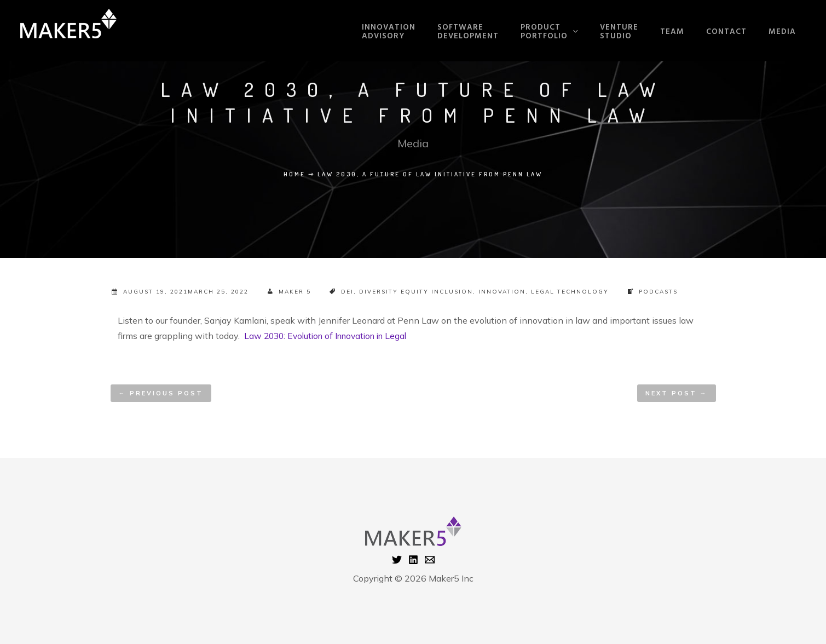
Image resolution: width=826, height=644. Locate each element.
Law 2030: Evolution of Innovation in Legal (331, 336)
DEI (347, 292)
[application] (601, 31)
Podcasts (658, 292)
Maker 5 (295, 292)
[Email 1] (430, 559)
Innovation (502, 292)
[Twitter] (397, 559)
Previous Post (161, 393)
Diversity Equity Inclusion (416, 292)
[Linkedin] (413, 559)
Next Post (677, 393)
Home (294, 174)
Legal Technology (570, 292)
